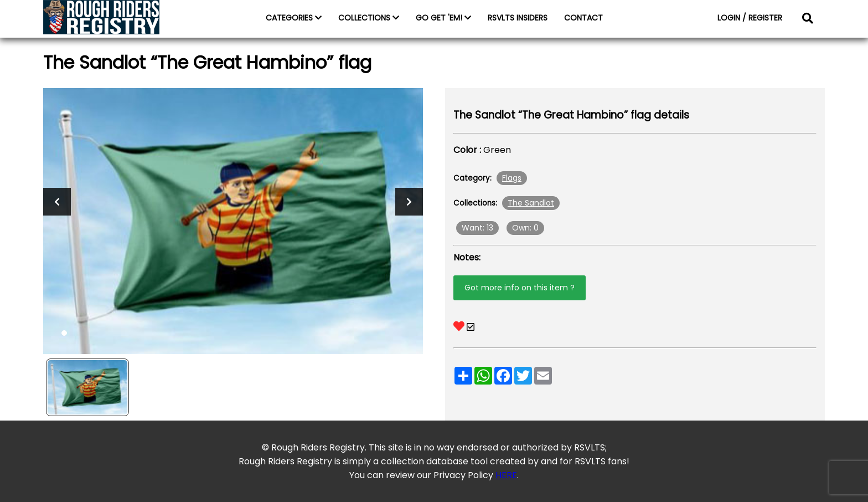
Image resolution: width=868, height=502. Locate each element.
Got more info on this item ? (520, 288)
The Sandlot (531, 203)
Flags (512, 178)
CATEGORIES (294, 18)
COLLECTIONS (369, 18)
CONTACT (583, 18)
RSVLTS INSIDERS (518, 18)
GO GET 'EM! (443, 18)
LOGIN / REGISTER (750, 18)
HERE (506, 475)
